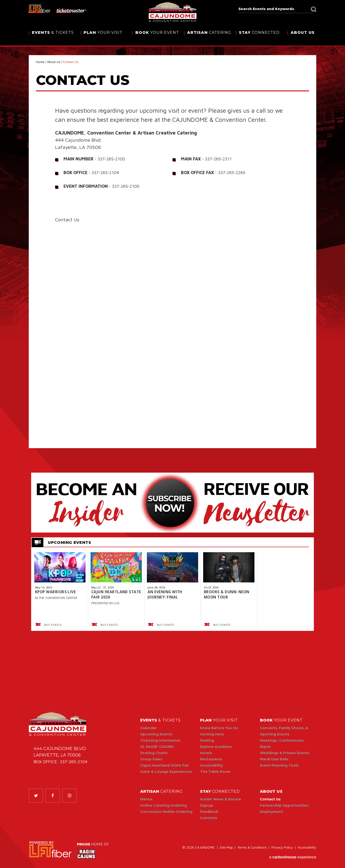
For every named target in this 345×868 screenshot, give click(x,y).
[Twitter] (36, 796)
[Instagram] (69, 796)
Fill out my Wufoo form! (172, 324)
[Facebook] (53, 796)
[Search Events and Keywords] (274, 9)
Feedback (209, 812)
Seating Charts (154, 753)
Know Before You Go (219, 728)
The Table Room (215, 772)
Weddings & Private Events (285, 753)
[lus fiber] (40, 9)
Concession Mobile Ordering (166, 812)
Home (40, 62)
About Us (54, 62)
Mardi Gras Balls (274, 759)
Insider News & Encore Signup (221, 802)
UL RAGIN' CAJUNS (157, 747)
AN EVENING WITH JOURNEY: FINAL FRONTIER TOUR (166, 594)
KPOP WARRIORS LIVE (56, 592)
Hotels (206, 753)
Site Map (226, 848)
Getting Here (212, 734)
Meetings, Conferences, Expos (282, 744)
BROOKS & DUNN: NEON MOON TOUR (228, 594)
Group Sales (151, 759)
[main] (172, 357)
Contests (209, 818)
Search (314, 9)
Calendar (148, 728)
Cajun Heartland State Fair (164, 765)
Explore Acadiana (216, 747)
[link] (50, 850)
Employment (271, 812)
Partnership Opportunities (284, 805)
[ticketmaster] (72, 10)
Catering (209, 37)
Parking (207, 740)
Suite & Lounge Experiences (166, 772)
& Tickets (53, 37)
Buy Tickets (48, 625)
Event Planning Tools (279, 765)
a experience (293, 856)
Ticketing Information (160, 740)
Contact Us (270, 799)
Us (303, 37)
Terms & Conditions (252, 848)
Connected (259, 37)
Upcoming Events (156, 734)
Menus (146, 799)
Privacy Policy (282, 848)
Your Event (157, 37)
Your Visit (103, 37)
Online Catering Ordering (164, 805)
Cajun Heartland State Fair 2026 (110, 594)
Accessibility (212, 765)
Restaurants (211, 759)
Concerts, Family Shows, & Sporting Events (284, 731)
